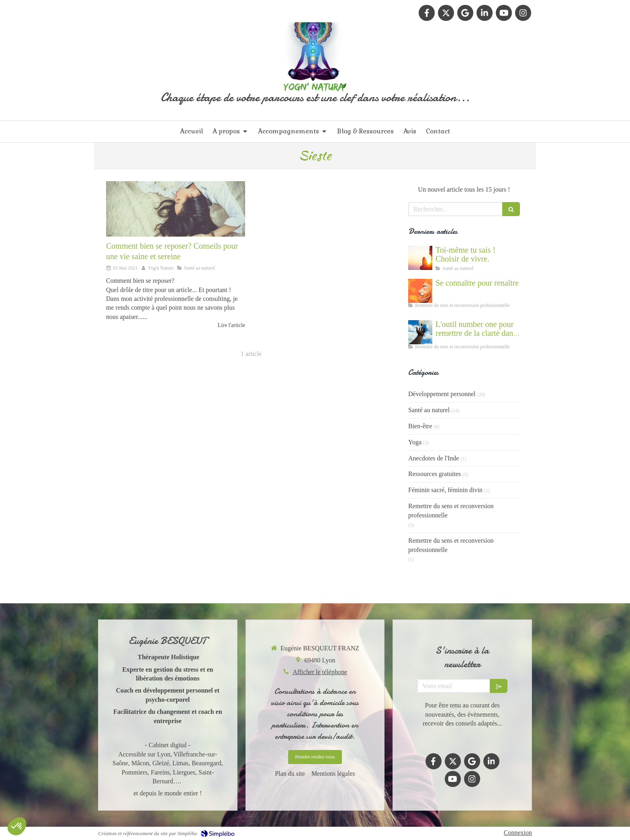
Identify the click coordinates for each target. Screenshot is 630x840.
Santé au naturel (429, 410)
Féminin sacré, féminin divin (445, 490)
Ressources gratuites (435, 474)
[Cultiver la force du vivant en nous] (420, 258)
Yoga (415, 442)
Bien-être (420, 426)
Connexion (518, 833)
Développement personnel (442, 394)
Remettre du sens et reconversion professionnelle (451, 511)
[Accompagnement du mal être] (420, 332)
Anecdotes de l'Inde (434, 458)
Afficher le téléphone (320, 672)
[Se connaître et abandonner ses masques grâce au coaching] (420, 291)
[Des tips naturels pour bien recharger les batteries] (176, 209)
